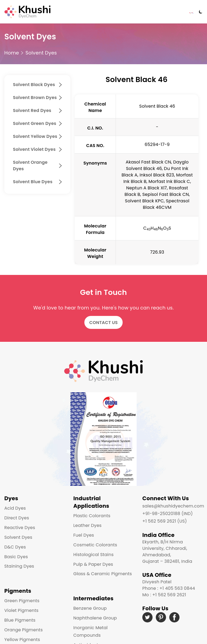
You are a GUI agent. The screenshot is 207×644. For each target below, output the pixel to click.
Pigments (18, 591)
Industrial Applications (91, 502)
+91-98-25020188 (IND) (168, 514)
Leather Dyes (87, 525)
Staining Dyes (19, 566)
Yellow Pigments (22, 640)
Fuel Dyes (84, 535)
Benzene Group (90, 608)
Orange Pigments (23, 630)
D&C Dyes (15, 547)
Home (12, 53)
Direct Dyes (17, 518)
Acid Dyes (15, 508)
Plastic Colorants (92, 516)
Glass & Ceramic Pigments (103, 574)
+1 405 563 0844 (177, 588)
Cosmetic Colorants (95, 545)
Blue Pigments (20, 620)
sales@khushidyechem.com (173, 506)
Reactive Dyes (20, 528)
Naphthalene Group (95, 618)
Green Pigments (22, 601)
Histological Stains (93, 555)
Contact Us (103, 323)
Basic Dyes (16, 557)
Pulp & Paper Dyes (93, 564)
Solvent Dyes (41, 53)
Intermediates (93, 598)
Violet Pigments (21, 610)
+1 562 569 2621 (169, 595)
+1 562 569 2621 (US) (165, 521)
